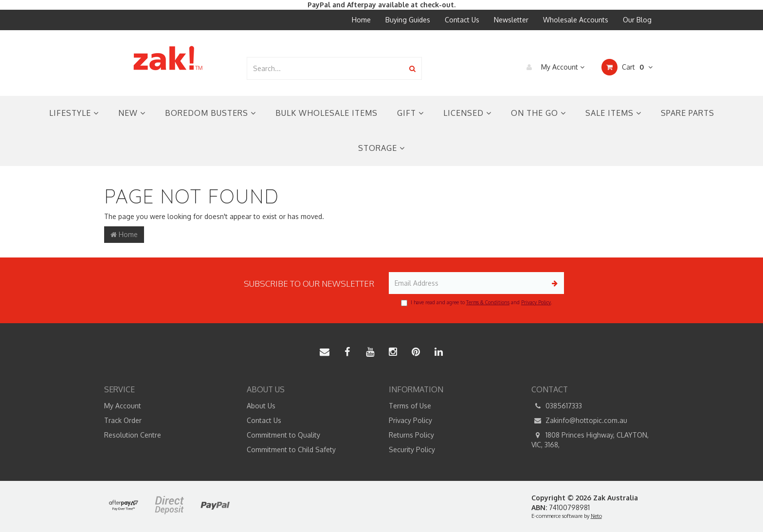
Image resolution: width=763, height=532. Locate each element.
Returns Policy (411, 435)
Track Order (123, 420)
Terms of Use (410, 406)
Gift (410, 113)
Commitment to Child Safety (291, 449)
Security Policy (412, 449)
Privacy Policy (536, 302)
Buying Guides (408, 20)
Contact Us (462, 20)
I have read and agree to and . (476, 303)
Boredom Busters (210, 113)
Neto (596, 516)
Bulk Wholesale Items (327, 113)
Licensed (467, 113)
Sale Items (613, 113)
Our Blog (637, 20)
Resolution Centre (133, 435)
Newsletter (511, 20)
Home (361, 20)
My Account (553, 67)
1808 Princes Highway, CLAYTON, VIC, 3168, (590, 440)
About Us (261, 406)
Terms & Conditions (488, 302)
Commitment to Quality (283, 435)
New (132, 113)
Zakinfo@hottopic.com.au (579, 421)
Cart (627, 67)
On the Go (538, 113)
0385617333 (557, 406)
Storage (381, 148)
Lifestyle (74, 113)
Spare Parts (688, 113)
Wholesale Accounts (576, 20)
